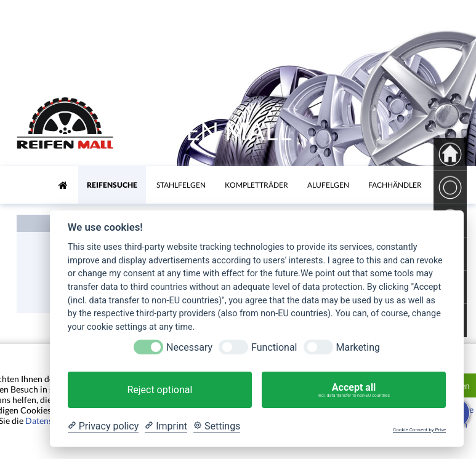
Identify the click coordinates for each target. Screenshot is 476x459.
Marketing (358, 347)
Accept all (354, 390)
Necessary (189, 347)
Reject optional (159, 390)
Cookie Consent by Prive (419, 430)
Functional (274, 347)
